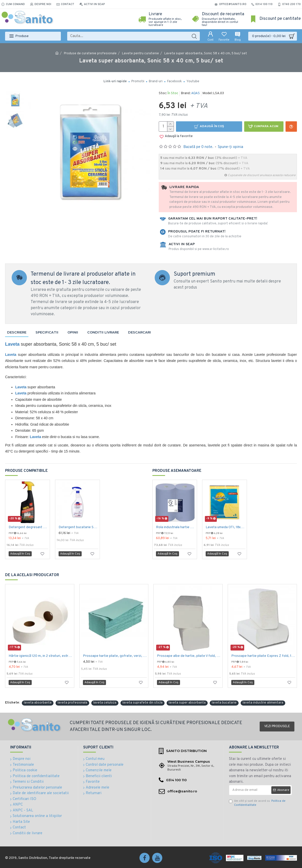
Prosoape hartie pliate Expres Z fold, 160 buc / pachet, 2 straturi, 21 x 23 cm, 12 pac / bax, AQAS (263, 656)
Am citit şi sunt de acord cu (257, 803)
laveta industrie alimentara (263, 703)
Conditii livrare (103, 332)
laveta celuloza (105, 703)
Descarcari (139, 332)
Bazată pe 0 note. (198, 147)
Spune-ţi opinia (230, 147)
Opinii (73, 332)
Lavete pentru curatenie (140, 54)
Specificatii (47, 332)
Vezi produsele (277, 726)
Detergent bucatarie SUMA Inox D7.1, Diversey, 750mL (78, 527)
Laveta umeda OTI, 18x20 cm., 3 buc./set (226, 527)
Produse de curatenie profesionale (90, 54)
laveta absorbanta (38, 703)
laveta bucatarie (224, 703)
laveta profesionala (72, 703)
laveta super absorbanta (187, 703)
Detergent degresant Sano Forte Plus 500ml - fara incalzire (29, 527)
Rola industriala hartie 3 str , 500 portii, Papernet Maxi (176, 527)
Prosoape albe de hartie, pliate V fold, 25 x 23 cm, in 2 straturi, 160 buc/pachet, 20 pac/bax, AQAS (189, 656)
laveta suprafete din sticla (143, 703)
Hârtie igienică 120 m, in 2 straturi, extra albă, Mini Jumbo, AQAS (41, 656)
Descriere (17, 332)
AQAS (196, 93)
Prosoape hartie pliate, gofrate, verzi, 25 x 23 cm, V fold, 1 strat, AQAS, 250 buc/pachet (115, 656)
